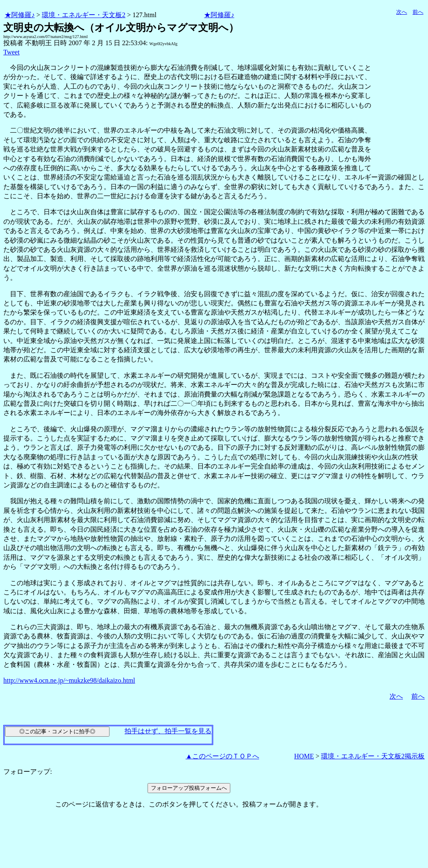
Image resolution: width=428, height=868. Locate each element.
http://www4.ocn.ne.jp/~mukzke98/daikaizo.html (69, 680)
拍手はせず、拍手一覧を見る (168, 731)
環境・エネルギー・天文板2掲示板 (373, 756)
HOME (304, 756)
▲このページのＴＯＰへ (222, 756)
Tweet (11, 52)
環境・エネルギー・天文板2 (84, 15)
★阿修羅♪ (20, 15)
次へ (402, 12)
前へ (418, 12)
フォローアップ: (28, 772)
